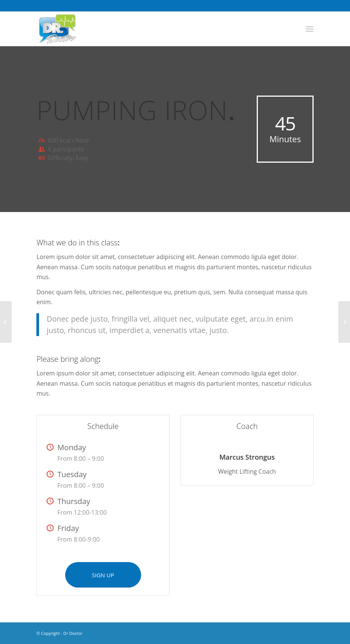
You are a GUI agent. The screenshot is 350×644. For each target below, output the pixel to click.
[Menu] (310, 29)
